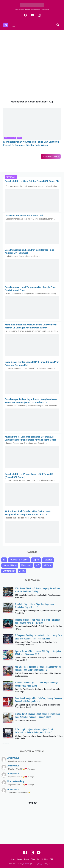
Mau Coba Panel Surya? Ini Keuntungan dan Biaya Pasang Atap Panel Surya (37, 684)
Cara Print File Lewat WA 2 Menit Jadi (24, 216)
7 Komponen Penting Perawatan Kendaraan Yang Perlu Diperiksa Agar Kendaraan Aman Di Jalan (39, 637)
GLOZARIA (26, 864)
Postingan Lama (50, 156)
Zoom (22, 571)
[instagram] (39, 15)
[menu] (14, 25)
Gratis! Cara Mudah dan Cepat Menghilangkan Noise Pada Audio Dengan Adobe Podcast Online (38, 715)
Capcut (36, 560)
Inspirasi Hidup (10, 565)
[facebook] (25, 15)
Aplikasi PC (12, 138)
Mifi (37, 565)
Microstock (26, 565)
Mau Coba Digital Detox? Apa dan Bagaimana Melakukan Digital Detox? (35, 606)
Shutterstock (9, 571)
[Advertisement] (32, 65)
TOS (52, 859)
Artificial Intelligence (19, 560)
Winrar (19, 138)
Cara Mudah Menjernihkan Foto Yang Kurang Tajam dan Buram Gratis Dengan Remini (39, 700)
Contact (26, 859)
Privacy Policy (35, 859)
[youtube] (32, 15)
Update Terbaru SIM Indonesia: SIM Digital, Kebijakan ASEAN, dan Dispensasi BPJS (38, 653)
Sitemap (19, 859)
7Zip (6, 138)
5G (4, 560)
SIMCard (47, 565)
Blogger (41, 864)
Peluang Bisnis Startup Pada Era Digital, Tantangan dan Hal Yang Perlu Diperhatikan (38, 621)
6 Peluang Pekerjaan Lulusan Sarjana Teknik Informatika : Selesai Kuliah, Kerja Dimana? (34, 731)
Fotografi (48, 560)
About (13, 859)
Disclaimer (45, 859)
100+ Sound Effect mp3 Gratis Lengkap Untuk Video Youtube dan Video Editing (38, 590)
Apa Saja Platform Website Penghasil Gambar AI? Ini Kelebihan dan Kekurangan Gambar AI (38, 668)
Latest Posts (5, 744)
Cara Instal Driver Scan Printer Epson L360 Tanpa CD (32, 181)
